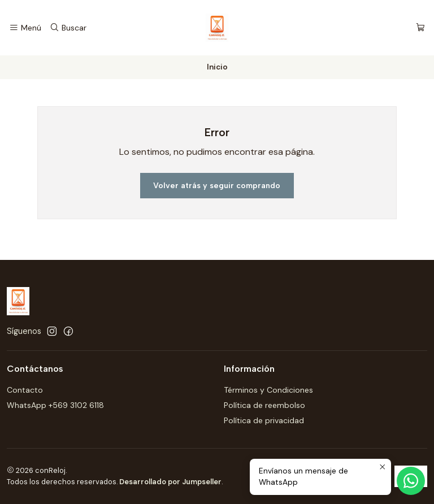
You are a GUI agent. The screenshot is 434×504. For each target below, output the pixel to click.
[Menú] (25, 28)
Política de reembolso (264, 405)
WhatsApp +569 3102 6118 (55, 405)
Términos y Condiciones (268, 390)
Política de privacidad (264, 420)
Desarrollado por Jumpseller (170, 482)
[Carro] (420, 28)
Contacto (25, 390)
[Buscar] (68, 28)
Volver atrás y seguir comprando (217, 186)
